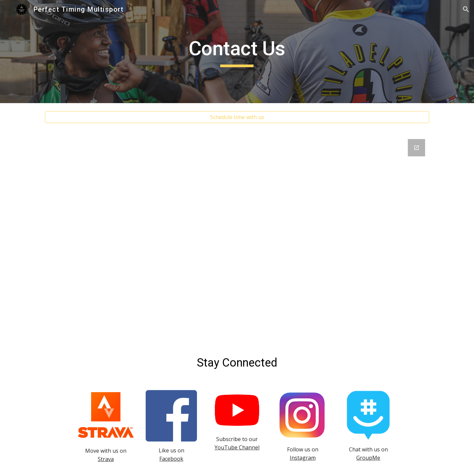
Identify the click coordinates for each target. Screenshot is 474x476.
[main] (237, 52)
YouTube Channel (237, 447)
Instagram (303, 458)
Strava (106, 459)
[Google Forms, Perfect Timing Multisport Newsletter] (237, 237)
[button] (466, 9)
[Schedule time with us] (237, 117)
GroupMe (368, 458)
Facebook (171, 459)
